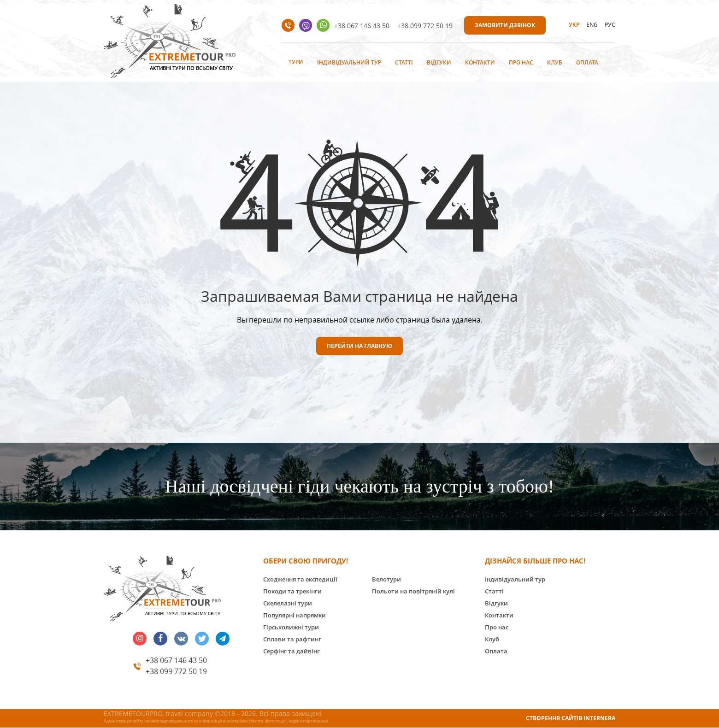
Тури (296, 62)
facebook (160, 639)
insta (140, 639)
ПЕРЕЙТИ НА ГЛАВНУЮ (359, 346)
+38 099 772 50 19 (425, 26)
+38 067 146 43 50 (362, 26)
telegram (223, 639)
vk (181, 639)
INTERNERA (599, 718)
